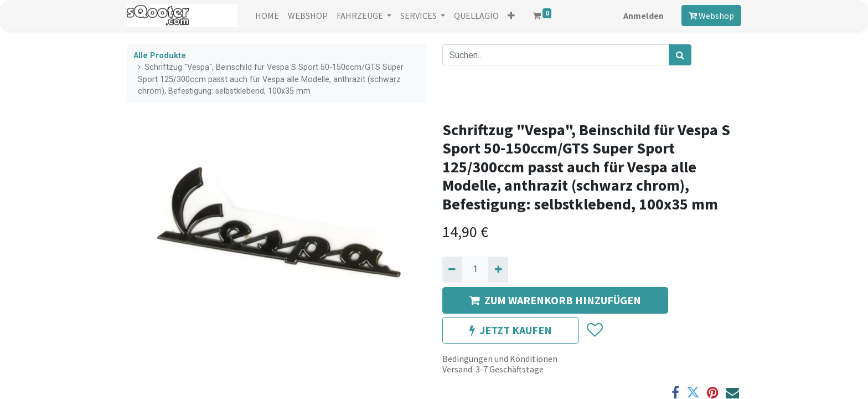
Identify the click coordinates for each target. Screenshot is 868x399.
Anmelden (644, 16)
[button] (511, 16)
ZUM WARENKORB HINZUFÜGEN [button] (555, 300)
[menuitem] (267, 16)
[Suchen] (680, 55)
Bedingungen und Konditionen (500, 359)
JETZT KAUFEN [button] (511, 330)
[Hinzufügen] (498, 269)
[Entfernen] (452, 269)
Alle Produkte (160, 56)
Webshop (711, 16)
